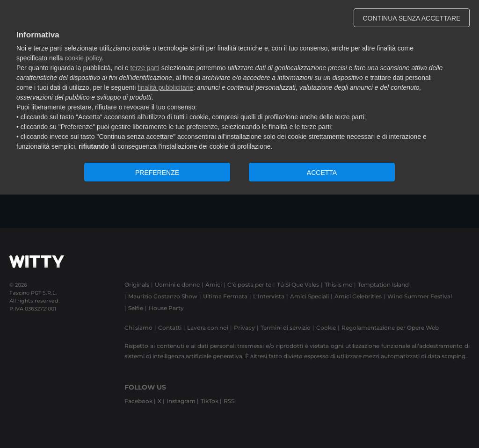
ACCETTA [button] (322, 173)
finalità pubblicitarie (165, 87)
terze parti (145, 68)
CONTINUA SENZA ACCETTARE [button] (412, 18)
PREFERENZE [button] (157, 173)
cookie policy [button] (83, 58)
